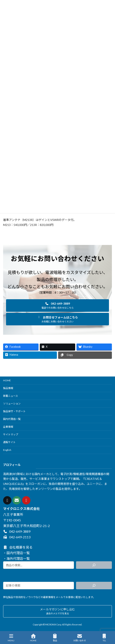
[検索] (94, 565)
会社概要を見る (18, 547)
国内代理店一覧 (12, 419)
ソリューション (12, 404)
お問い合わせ (80, 638)
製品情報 (8, 388)
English (7, 450)
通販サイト (9, 442)
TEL (104, 638)
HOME (7, 380)
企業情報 (8, 427)
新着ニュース (11, 396)
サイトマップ (11, 434)
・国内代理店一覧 (16, 553)
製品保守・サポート (14, 411)
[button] (57, 305)
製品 (55, 638)
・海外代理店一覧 (16, 558)
